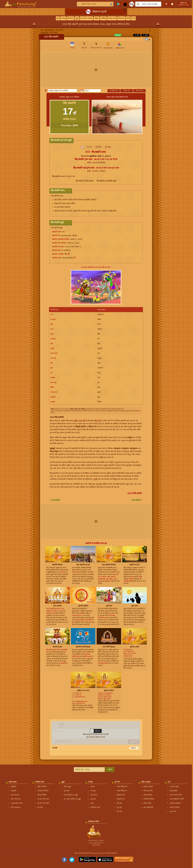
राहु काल (93, 799)
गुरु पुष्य (119, 807)
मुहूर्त (77, 18)
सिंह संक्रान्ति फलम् (99, 152)
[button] (148, 4)
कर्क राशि (82, 421)
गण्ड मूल (93, 791)
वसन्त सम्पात (15, 795)
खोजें (110, 770)
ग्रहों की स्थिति (42, 795)
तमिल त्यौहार (147, 803)
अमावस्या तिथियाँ (43, 791)
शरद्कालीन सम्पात (17, 803)
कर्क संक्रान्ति (56, 500)
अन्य (133, 18)
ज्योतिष (103, 18)
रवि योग (119, 811)
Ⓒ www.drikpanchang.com (96, 843)
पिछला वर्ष (114, 91)
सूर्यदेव (76, 421)
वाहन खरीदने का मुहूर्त (71, 795)
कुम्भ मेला (173, 811)
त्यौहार (96, 18)
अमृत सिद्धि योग (122, 791)
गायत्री (95, 479)
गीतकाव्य (121, 18)
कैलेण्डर (71, 18)
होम (58, 18)
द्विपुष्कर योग (121, 795)
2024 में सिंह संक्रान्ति (135, 493)
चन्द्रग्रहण (14, 791)
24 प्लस (108, 147)
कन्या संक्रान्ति (136, 500)
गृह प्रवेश (67, 791)
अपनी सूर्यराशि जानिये (177, 799)
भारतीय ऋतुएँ (174, 787)
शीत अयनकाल (16, 807)
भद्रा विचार (94, 795)
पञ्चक (92, 787)
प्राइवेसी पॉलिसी (96, 845)
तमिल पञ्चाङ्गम (148, 787)
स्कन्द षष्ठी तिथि (148, 807)
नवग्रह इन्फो (112, 18)
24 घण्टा (98, 147)
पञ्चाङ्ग (63, 18)
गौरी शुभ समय (148, 791)
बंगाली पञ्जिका (175, 807)
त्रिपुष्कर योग (121, 799)
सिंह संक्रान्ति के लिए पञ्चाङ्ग (85, 181)
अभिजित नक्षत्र (95, 807)
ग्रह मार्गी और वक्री (43, 803)
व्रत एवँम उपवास (86, 18)
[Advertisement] (96, 70)
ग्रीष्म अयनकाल (16, 799)
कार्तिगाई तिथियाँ (149, 799)
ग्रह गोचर (40, 807)
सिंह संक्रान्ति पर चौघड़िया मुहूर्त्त (106, 181)
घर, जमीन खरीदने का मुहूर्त (72, 799)
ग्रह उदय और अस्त (43, 799)
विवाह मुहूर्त (67, 787)
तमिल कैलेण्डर (148, 795)
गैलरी (128, 18)
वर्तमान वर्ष (127, 91)
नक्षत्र (92, 803)
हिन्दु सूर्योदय (174, 791)
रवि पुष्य (119, 803)
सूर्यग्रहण (13, 787)
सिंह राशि (98, 421)
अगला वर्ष (139, 91)
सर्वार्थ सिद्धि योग (122, 787)
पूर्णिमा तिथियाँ (42, 787)
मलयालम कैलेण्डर (175, 803)
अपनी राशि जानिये (176, 795)
